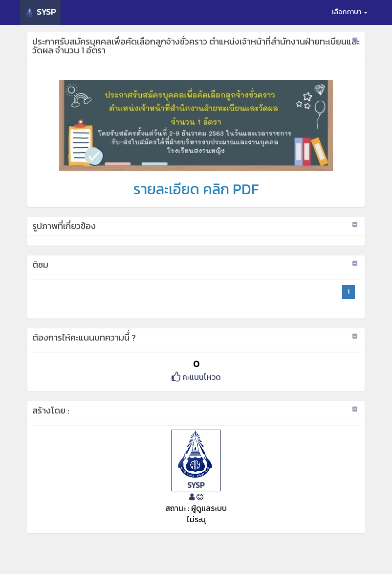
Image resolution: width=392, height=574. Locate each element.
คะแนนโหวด (196, 377)
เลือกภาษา (350, 12)
